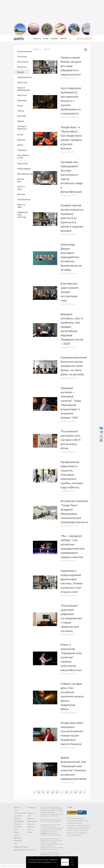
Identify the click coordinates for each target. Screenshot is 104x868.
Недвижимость (23, 77)
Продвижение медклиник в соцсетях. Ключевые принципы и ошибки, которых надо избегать (72, 475)
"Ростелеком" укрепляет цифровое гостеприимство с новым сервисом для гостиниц (71, 618)
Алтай (20, 134)
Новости (37, 39)
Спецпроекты (23, 199)
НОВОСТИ (37, 49)
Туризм (21, 111)
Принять (65, 862)
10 (39, 792)
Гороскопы (23, 163)
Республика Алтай (23, 156)
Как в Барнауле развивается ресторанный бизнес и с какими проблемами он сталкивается (71, 101)
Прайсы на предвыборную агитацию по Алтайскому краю (32, 824)
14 (57, 792)
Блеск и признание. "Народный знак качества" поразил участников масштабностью (71, 657)
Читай (46, 39)
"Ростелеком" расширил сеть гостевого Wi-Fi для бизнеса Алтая (71, 440)
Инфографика (23, 169)
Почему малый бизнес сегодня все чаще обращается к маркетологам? (71, 66)
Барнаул (21, 140)
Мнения (21, 194)
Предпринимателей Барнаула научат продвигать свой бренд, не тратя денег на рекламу (74, 366)
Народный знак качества (22, 215)
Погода (16, 832)
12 (48, 792)
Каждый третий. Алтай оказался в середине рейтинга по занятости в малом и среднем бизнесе (72, 218)
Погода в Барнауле (22, 127)
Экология (22, 95)
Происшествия (23, 51)
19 (80, 792)
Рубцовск (22, 150)
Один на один (21, 206)
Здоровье (22, 100)
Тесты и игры (21, 188)
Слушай (54, 39)
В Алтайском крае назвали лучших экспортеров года (70, 292)
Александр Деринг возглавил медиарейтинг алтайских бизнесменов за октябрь (71, 257)
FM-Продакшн (32, 807)
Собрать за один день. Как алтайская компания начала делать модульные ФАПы (72, 696)
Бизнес (21, 72)
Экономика (23, 62)
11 (43, 792)
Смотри (63, 39)
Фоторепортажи (23, 174)
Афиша (21, 121)
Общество (22, 67)
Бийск (20, 145)
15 (62, 792)
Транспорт (22, 82)
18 (76, 792)
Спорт (20, 106)
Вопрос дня (21, 180)
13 (53, 792)
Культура (22, 116)
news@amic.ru (44, 833)
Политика (22, 57)
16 (66, 792)
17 (71, 792)
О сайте (30, 832)
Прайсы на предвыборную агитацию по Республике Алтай (19, 824)
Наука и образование (23, 89)
